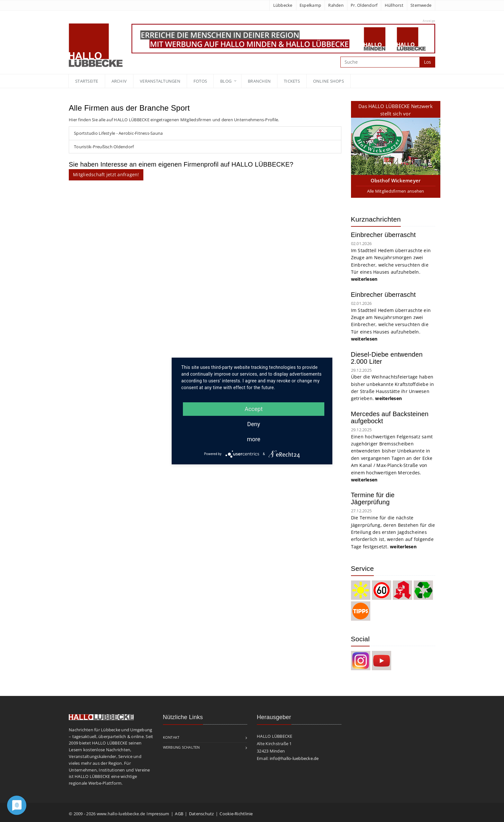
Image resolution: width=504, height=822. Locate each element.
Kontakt (171, 737)
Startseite (87, 81)
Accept (254, 409)
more (254, 439)
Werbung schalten (181, 747)
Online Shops (328, 81)
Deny (254, 424)
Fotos (200, 81)
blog (226, 81)
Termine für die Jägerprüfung (373, 498)
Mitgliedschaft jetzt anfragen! (106, 174)
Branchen (259, 81)
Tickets (292, 81)
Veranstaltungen (160, 81)
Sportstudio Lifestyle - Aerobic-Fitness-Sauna (118, 133)
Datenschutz (202, 814)
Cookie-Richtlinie (236, 814)
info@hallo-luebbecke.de (294, 758)
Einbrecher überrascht (383, 235)
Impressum (158, 814)
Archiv (119, 81)
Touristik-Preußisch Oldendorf (104, 147)
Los (428, 62)
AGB (179, 814)
